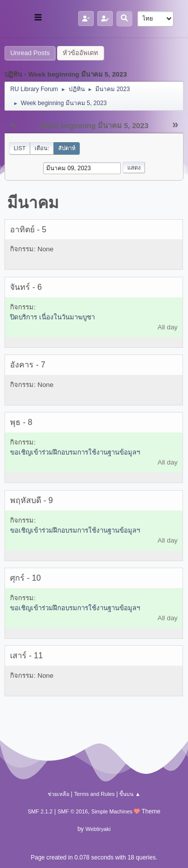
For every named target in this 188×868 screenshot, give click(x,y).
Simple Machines (112, 811)
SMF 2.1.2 (40, 811)
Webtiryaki (98, 829)
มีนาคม (33, 203)
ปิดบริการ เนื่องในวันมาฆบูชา (52, 317)
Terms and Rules (95, 794)
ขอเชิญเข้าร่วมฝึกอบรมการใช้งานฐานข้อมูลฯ (75, 452)
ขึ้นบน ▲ (130, 794)
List (20, 148)
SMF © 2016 (73, 811)
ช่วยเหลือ (58, 794)
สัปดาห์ (67, 148)
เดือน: (42, 148)
